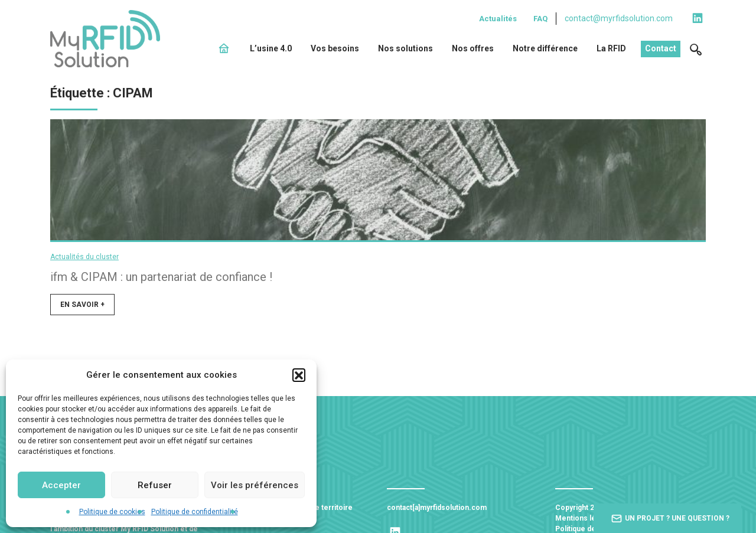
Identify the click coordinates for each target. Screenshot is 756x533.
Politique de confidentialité (195, 512)
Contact (661, 48)
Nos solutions (405, 48)
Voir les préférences (255, 485)
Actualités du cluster (84, 261)
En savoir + (82, 309)
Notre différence (545, 48)
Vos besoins (335, 48)
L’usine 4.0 (271, 48)
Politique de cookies (112, 512)
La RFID (611, 48)
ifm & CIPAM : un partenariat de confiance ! (161, 281)
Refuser (155, 485)
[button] (299, 375)
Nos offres (473, 48)
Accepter (61, 485)
